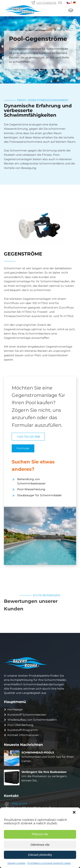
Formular (23, 448)
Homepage (15, 709)
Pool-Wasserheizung (31, 489)
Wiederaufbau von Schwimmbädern (32, 720)
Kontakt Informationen (23, 735)
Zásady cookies (16, 863)
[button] (74, 812)
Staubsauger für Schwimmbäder (40, 495)
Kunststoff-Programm (23, 730)
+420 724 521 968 (28, 437)
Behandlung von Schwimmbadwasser (31, 481)
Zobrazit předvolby (40, 855)
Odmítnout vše (40, 845)
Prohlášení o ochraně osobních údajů (49, 863)
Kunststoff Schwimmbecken (27, 715)
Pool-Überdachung (20, 725)
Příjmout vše (40, 834)
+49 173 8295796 (46, 3)
